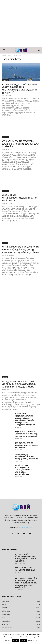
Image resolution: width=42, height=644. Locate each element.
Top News (5, 80)
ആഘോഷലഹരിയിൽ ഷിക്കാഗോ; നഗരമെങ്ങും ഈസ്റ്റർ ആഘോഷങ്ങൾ (27, 434)
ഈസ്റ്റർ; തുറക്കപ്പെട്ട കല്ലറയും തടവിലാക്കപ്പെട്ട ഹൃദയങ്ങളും (27, 445)
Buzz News (6, 137)
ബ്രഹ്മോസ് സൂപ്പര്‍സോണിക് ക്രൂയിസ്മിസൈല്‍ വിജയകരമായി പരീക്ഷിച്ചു (21, 144)
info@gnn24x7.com (25, 527)
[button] (4, 50)
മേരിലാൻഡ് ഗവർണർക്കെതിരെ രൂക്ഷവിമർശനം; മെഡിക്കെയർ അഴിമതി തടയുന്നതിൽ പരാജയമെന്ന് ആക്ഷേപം (27, 419)
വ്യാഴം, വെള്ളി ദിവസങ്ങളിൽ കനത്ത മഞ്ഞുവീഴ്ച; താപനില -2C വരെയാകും (26, 558)
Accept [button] (16, 640)
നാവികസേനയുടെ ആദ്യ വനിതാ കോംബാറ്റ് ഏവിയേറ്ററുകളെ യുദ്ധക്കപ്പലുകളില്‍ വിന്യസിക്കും (21, 249)
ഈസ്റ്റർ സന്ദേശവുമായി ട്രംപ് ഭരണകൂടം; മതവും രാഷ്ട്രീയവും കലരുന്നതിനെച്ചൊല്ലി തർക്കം (19, 384)
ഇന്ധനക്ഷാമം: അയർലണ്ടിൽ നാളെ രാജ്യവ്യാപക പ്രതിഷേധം (26, 456)
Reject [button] (24, 640)
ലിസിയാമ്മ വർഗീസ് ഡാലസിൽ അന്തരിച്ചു (25, 569)
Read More (32, 640)
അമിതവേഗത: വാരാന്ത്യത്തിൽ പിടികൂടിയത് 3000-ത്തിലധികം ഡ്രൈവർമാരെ (24, 470)
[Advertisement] (21, 25)
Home (4, 56)
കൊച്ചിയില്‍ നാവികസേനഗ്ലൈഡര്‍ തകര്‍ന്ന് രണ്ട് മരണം (20, 198)
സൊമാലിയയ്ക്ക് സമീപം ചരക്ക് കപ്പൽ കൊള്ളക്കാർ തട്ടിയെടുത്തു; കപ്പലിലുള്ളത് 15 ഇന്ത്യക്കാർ (20, 88)
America (5, 243)
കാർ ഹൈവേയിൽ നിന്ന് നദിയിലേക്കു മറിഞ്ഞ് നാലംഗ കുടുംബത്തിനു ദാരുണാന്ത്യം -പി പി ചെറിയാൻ (26, 583)
